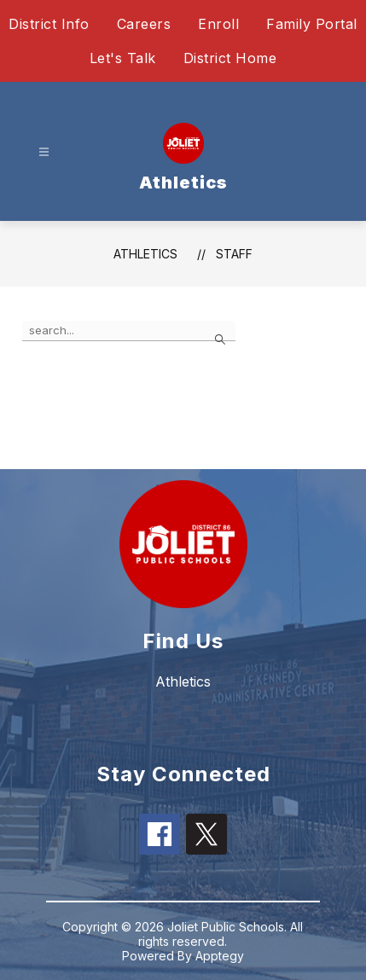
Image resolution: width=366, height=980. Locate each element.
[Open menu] (44, 152)
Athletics (145, 254)
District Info (49, 24)
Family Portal (312, 24)
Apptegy (220, 956)
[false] (129, 331)
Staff (234, 254)
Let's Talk (123, 58)
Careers (144, 24)
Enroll (218, 24)
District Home (230, 58)
